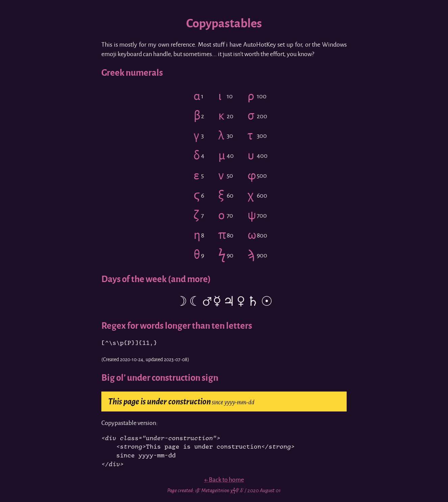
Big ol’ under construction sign (160, 378)
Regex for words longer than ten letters (177, 326)
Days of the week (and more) (156, 279)
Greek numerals (132, 73)
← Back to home (224, 480)
